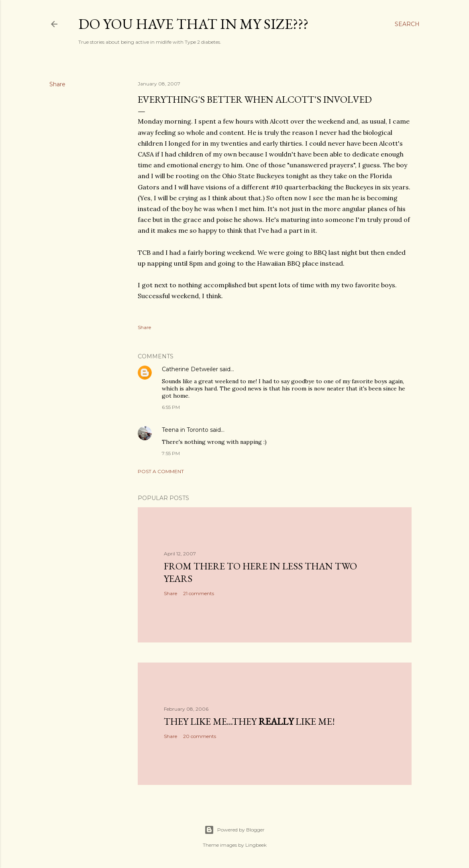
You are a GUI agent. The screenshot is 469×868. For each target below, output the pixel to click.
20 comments (200, 736)
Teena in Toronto (185, 430)
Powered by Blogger (234, 830)
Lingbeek (256, 845)
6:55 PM (171, 407)
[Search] (407, 24)
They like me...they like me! (249, 721)
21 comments (199, 593)
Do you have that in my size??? (193, 24)
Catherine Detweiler (190, 369)
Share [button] (57, 84)
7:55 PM (171, 453)
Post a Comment (161, 471)
